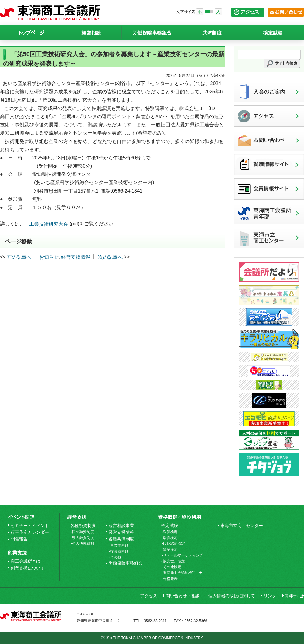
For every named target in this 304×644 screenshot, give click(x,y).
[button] (282, 63)
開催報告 (19, 539)
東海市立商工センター (242, 526)
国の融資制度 (83, 532)
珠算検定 (170, 532)
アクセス (149, 596)
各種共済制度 (121, 539)
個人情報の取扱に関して (232, 596)
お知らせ (49, 257)
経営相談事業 (121, 526)
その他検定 (172, 567)
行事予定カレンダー (30, 532)
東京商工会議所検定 (182, 573)
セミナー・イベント (30, 526)
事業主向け (119, 546)
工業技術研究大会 (49, 224)
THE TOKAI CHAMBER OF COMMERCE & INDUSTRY (158, 638)
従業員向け (119, 551)
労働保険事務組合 (126, 563)
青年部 (294, 596)
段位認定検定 (174, 543)
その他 (116, 557)
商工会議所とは (26, 561)
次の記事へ (110, 257)
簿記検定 (170, 550)
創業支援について (28, 568)
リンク (270, 596)
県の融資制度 (83, 538)
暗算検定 (170, 538)
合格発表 (170, 579)
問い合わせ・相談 (183, 596)
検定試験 (170, 526)
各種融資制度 (83, 526)
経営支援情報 (76, 257)
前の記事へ (19, 257)
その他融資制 (83, 543)
